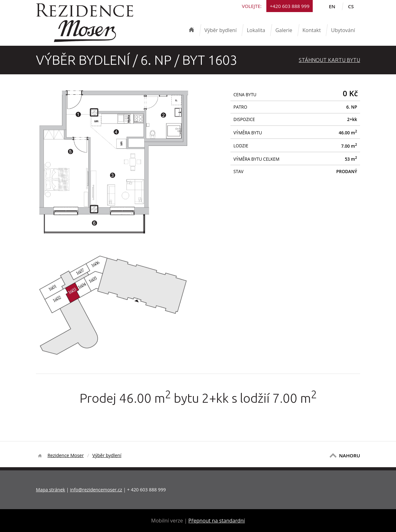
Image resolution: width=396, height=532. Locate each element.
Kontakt (312, 30)
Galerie (284, 30)
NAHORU (350, 455)
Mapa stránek (51, 490)
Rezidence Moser (65, 455)
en (332, 6)
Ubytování (343, 30)
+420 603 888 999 (290, 6)
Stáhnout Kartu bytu (329, 60)
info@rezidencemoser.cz (96, 490)
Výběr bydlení (221, 30)
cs (351, 6)
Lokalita (256, 30)
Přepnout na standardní (217, 521)
